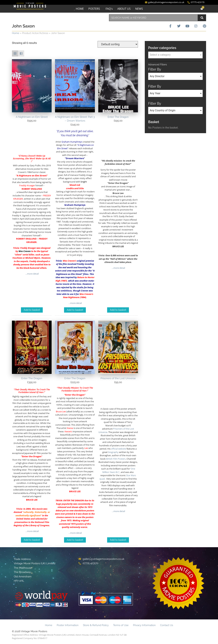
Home (16, 33)
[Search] (202, 18)
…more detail (32, 274)
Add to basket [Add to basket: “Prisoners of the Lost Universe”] (118, 540)
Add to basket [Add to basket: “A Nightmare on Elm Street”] (32, 310)
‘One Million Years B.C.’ (119, 470)
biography (113, 452)
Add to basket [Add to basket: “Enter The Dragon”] (118, 310)
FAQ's (109, 9)
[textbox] (175, 55)
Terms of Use (121, 625)
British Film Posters (116, 459)
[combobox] (153, 18)
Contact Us (167, 625)
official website (119, 449)
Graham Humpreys (75, 205)
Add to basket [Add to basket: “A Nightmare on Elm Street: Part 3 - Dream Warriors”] (75, 310)
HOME (80, 9)
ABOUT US (124, 9)
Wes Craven (25, 251)
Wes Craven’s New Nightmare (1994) (78, 296)
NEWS (139, 9)
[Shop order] (118, 44)
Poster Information (68, 625)
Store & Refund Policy (96, 625)
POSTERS (94, 9)
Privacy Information (144, 625)
